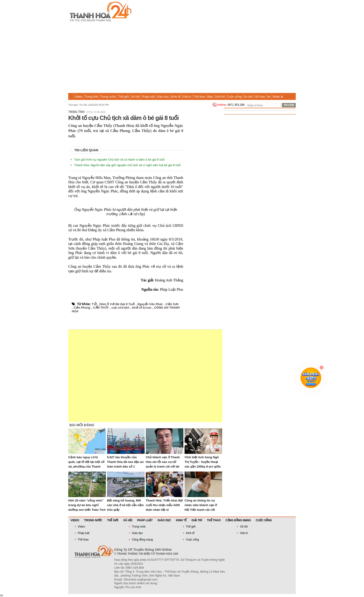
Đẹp (210, 97)
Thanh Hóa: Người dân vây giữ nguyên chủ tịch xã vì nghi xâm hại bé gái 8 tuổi (127, 165)
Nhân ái (278, 97)
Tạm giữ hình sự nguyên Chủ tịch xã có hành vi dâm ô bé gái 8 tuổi (119, 160)
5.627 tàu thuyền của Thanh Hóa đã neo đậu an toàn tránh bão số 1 (125, 462)
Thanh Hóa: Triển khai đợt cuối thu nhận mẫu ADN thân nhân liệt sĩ (164, 505)
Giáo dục (163, 97)
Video (79, 97)
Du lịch (248, 97)
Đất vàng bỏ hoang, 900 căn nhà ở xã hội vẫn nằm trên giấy (125, 505)
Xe (269, 97)
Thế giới (124, 97)
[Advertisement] (182, 58)
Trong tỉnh (91, 97)
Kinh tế (175, 97)
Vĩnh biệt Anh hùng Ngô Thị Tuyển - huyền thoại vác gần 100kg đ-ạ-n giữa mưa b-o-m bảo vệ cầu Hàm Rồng (203, 467)
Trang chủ (71, 97)
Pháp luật (148, 97)
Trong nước (108, 97)
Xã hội (135, 97)
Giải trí (187, 97)
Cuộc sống (234, 97)
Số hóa (260, 97)
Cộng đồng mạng (238, 520)
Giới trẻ (220, 97)
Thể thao (199, 97)
